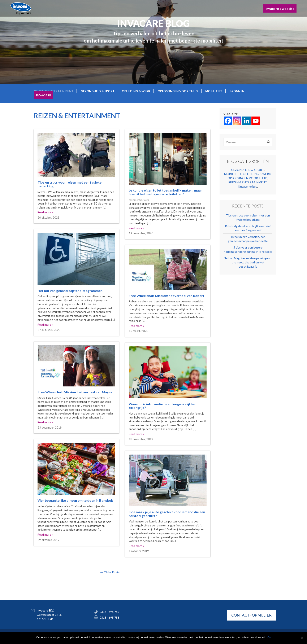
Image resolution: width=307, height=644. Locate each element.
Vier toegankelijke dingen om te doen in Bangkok (75, 500)
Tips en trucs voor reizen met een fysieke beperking (70, 184)
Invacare (44, 95)
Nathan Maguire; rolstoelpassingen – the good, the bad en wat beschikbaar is (248, 262)
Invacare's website (280, 8)
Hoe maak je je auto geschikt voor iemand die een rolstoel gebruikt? (167, 514)
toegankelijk (135, 200)
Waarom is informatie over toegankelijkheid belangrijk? (163, 406)
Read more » (45, 212)
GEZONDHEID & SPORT (98, 91)
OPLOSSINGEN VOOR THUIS (178, 91)
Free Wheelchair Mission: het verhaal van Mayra (75, 392)
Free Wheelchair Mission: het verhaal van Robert (167, 296)
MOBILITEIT (214, 91)
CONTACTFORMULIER (251, 615)
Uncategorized (248, 186)
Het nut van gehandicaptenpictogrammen (70, 291)
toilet (146, 200)
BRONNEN (237, 91)
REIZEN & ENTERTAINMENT (54, 91)
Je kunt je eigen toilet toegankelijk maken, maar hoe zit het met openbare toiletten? (165, 192)
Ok (269, 637)
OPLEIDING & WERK (136, 91)
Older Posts (110, 572)
